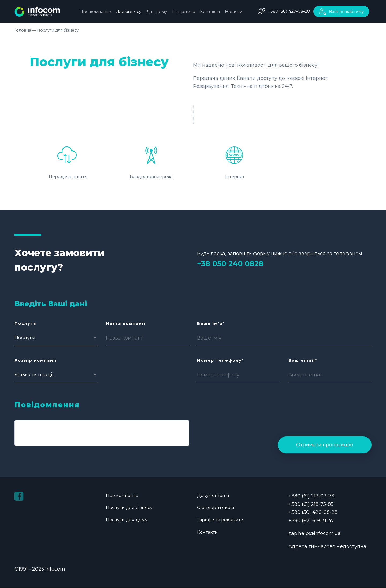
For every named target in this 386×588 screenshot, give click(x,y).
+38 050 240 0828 (230, 264)
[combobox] (36, 338)
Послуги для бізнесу (129, 508)
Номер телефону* (220, 360)
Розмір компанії (36, 360)
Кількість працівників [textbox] (36, 375)
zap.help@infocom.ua (315, 534)
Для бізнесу (129, 11)
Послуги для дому (127, 520)
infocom (41, 12)
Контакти (210, 11)
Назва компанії (126, 323)
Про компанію (95, 11)
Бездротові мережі (151, 160)
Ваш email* (303, 360)
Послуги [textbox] (25, 338)
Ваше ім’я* (211, 323)
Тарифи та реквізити (220, 520)
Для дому (157, 11)
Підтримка (184, 11)
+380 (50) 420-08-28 (289, 11)
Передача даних (68, 160)
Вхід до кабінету (346, 11)
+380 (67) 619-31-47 (311, 521)
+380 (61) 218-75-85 (311, 504)
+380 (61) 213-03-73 (311, 496)
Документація (214, 496)
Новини (234, 11)
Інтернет (235, 160)
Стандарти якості (216, 508)
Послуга (25, 323)
